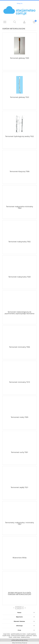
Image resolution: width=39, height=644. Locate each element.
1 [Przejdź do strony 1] (17, 608)
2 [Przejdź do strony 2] (19, 608)
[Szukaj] (15, 22)
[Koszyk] (34, 22)
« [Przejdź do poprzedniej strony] (14, 608)
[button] (5, 22)
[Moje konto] (24, 22)
